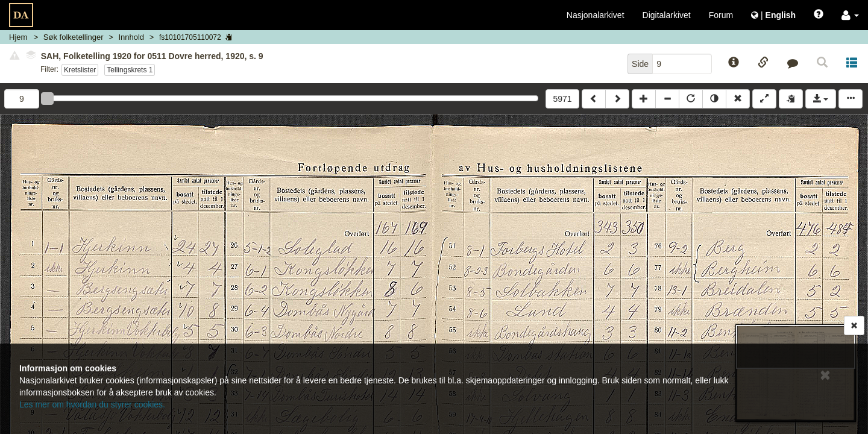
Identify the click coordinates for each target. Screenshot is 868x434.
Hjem (18, 37)
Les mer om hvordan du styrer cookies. (92, 404)
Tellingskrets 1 (130, 70)
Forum (721, 15)
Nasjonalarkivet (596, 15)
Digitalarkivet (667, 15)
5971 (562, 99)
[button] (850, 15)
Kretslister (80, 70)
